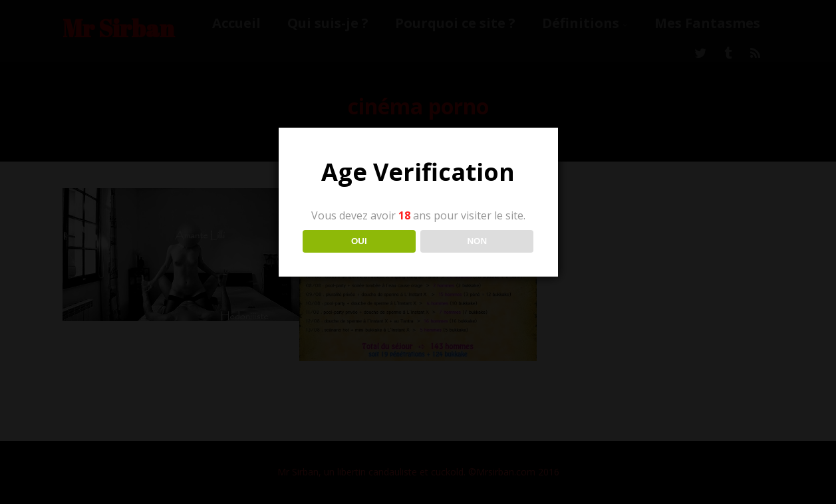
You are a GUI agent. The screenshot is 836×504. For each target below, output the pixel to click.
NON (477, 241)
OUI (359, 241)
